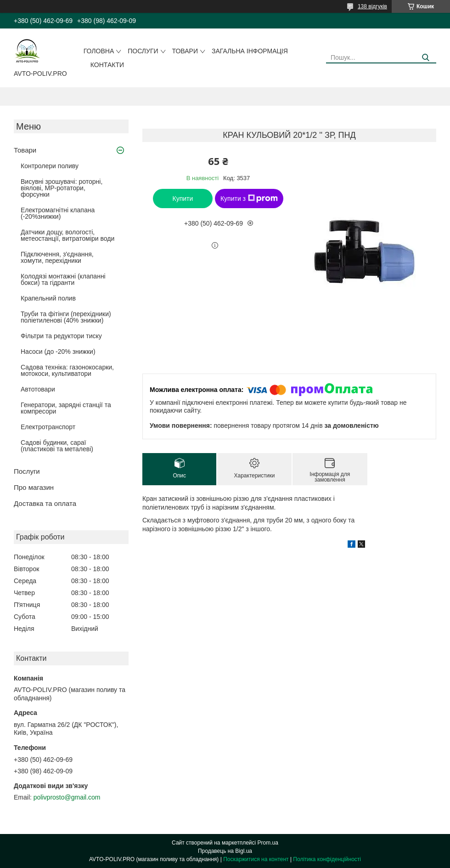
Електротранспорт (48, 427)
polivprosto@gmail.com (67, 797)
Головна (99, 51)
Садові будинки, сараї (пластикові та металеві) (57, 446)
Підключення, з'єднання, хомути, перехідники (57, 257)
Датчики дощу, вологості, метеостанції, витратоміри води (67, 235)
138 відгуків (372, 6)
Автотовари (38, 389)
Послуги (143, 51)
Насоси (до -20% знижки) (58, 352)
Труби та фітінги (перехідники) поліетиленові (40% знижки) (66, 317)
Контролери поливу (50, 166)
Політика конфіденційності (327, 859)
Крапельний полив (48, 298)
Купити (183, 199)
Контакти (107, 65)
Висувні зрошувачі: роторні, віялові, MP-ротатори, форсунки (62, 188)
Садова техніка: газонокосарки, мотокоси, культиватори (67, 370)
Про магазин (34, 487)
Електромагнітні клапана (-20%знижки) (58, 213)
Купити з (249, 199)
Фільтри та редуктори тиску (61, 336)
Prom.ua (268, 843)
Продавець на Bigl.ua (225, 851)
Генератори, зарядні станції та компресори (66, 408)
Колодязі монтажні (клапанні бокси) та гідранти (63, 279)
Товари (185, 51)
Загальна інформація (250, 51)
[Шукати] (426, 58)
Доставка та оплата (45, 503)
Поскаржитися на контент (256, 859)
